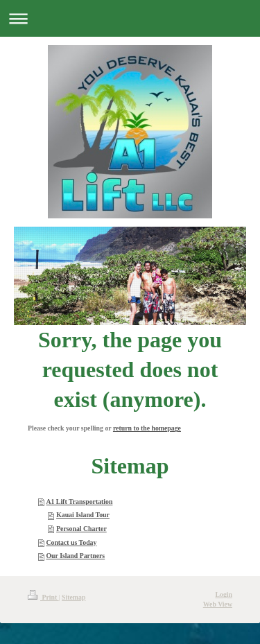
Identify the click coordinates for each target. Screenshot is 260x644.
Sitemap (73, 597)
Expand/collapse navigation (130, 18)
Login (224, 594)
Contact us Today (71, 542)
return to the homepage (147, 428)
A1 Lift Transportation (79, 502)
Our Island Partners (75, 556)
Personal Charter (81, 529)
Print (43, 597)
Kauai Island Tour (83, 515)
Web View (218, 604)
